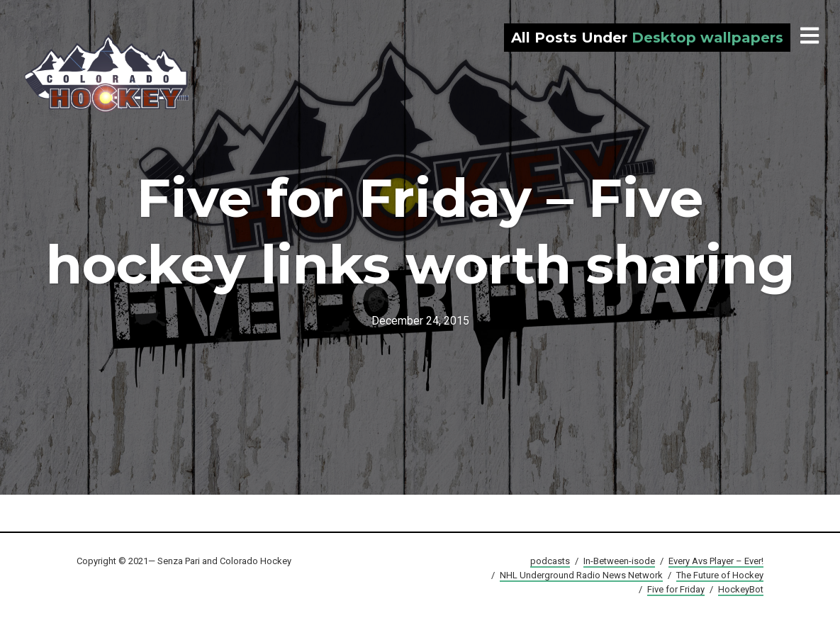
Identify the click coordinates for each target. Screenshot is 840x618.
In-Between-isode (619, 561)
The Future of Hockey (720, 575)
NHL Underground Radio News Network (581, 575)
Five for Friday (676, 589)
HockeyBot (741, 589)
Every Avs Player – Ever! (716, 561)
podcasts (550, 561)
